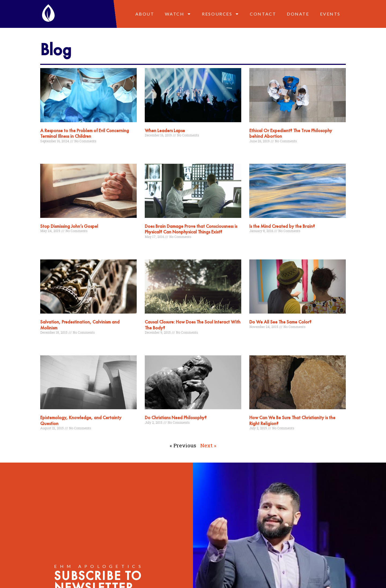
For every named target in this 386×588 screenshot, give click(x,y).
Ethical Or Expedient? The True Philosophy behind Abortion (291, 133)
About (145, 14)
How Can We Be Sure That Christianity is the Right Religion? (292, 420)
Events (330, 14)
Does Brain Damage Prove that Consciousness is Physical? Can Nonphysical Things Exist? (191, 229)
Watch (178, 14)
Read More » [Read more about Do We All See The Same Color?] (259, 337)
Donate (298, 14)
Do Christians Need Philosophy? (176, 417)
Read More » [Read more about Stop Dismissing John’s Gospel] (49, 241)
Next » (208, 445)
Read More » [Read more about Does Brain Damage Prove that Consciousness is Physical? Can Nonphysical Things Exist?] (154, 247)
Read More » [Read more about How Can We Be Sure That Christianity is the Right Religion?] (259, 438)
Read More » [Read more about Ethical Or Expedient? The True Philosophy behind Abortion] (259, 151)
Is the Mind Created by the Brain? (282, 226)
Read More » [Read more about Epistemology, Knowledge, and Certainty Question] (49, 438)
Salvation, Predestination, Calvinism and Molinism (80, 325)
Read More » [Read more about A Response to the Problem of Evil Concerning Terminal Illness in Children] (49, 151)
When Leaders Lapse (165, 130)
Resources (220, 14)
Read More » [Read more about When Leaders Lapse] (154, 146)
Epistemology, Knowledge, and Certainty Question (81, 420)
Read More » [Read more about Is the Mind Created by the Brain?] (259, 241)
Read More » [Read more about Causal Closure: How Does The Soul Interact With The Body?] (154, 343)
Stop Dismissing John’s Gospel (69, 226)
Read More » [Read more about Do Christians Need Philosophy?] (154, 433)
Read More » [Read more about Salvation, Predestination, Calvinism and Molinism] (49, 343)
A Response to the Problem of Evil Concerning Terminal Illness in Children (85, 133)
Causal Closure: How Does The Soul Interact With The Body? (193, 325)
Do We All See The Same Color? (280, 322)
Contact (263, 14)
